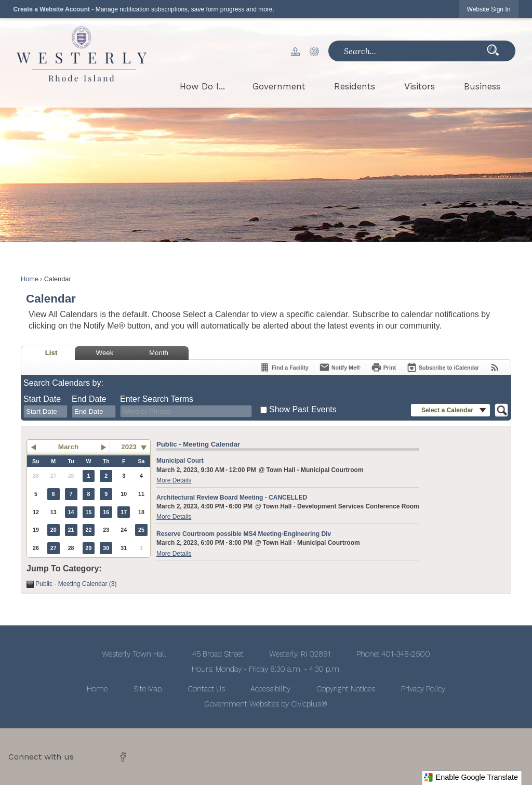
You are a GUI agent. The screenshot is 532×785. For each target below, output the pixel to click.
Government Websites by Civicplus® (266, 704)
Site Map (148, 689)
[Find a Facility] (284, 367)
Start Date (42, 399)
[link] (489, 9)
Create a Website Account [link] (52, 9)
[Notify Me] (340, 367)
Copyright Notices (346, 689)
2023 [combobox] (129, 447)
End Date (89, 399)
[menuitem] (202, 87)
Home (30, 279)
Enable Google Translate (471, 777)
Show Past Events (303, 409)
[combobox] (45, 412)
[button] (300, 51)
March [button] (68, 447)
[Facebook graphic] (123, 756)
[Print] (383, 367)
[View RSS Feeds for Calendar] (495, 367)
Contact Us (206, 689)
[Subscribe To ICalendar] (443, 367)
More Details (174, 480)
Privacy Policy (423, 689)
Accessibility (270, 689)
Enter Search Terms (157, 399)
